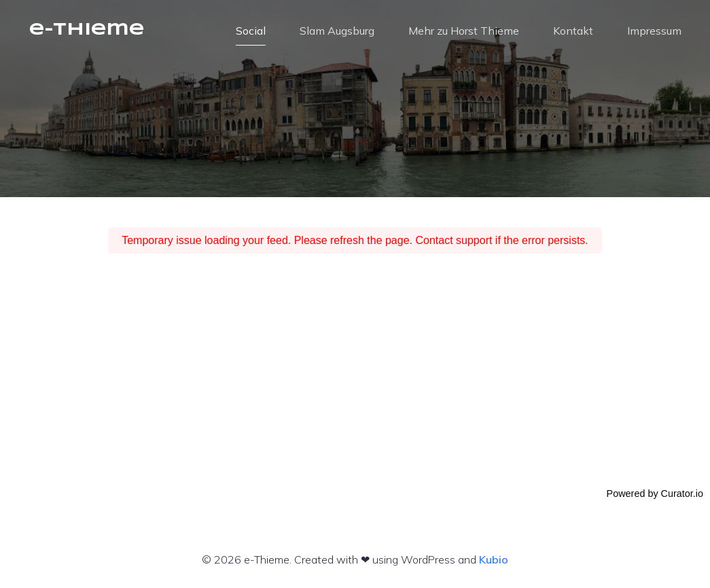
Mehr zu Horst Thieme (464, 31)
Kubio (494, 559)
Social (251, 31)
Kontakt (573, 31)
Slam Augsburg (337, 31)
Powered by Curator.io (655, 494)
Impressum (654, 31)
